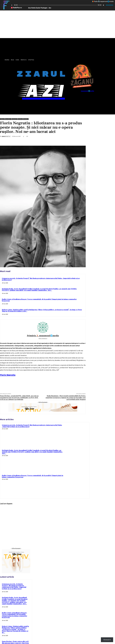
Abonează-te (107, 640)
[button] (92, 105)
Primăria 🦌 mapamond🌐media (43, 336)
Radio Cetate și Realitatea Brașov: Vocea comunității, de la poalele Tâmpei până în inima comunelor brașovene (39, 300)
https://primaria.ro (43, 338)
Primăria (26, 119)
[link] (8, 375)
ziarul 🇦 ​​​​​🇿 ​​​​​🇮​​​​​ (6, 136)
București (8, 119)
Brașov (2, 119)
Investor (14, 119)
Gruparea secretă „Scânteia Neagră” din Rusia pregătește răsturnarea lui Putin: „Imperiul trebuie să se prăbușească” (41, 279)
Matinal (20, 119)
